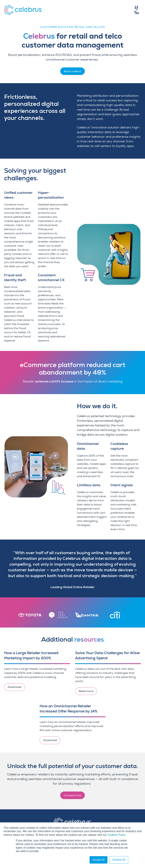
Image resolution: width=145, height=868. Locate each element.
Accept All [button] (98, 860)
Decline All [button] (119, 860)
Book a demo (72, 71)
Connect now (72, 795)
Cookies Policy (116, 835)
